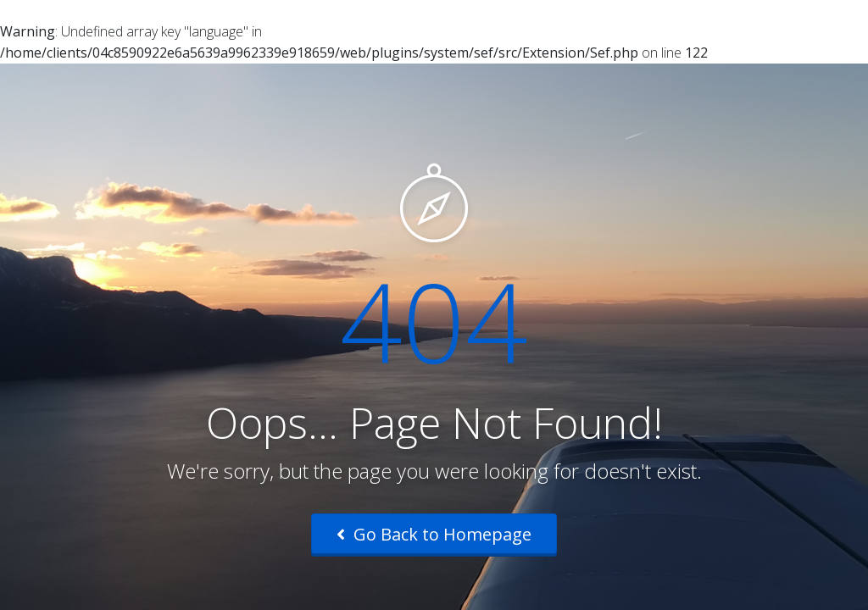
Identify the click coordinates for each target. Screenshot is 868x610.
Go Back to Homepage (434, 534)
